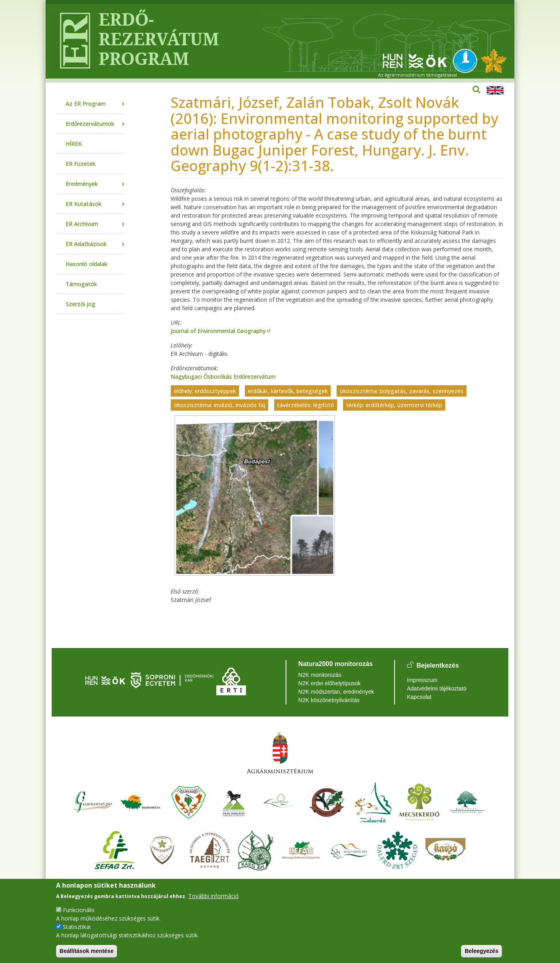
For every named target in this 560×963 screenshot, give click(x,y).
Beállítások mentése (87, 951)
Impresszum (422, 680)
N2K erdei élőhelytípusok (330, 683)
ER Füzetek (81, 164)
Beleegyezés (481, 951)
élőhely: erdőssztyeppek (205, 391)
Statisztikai (77, 927)
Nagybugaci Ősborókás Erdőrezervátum (223, 377)
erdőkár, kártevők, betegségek (288, 391)
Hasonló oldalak (87, 264)
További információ (214, 896)
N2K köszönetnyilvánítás (329, 700)
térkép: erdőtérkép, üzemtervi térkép (394, 405)
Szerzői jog (81, 304)
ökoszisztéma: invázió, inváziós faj (220, 405)
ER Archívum (82, 224)
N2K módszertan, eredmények (336, 692)
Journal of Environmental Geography (221, 331)
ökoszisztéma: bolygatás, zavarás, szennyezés (402, 391)
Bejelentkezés (438, 665)
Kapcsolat (419, 697)
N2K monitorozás (320, 675)
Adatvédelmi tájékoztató (437, 688)
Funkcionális (79, 910)
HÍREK (74, 144)
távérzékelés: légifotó (306, 405)
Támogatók (81, 284)
